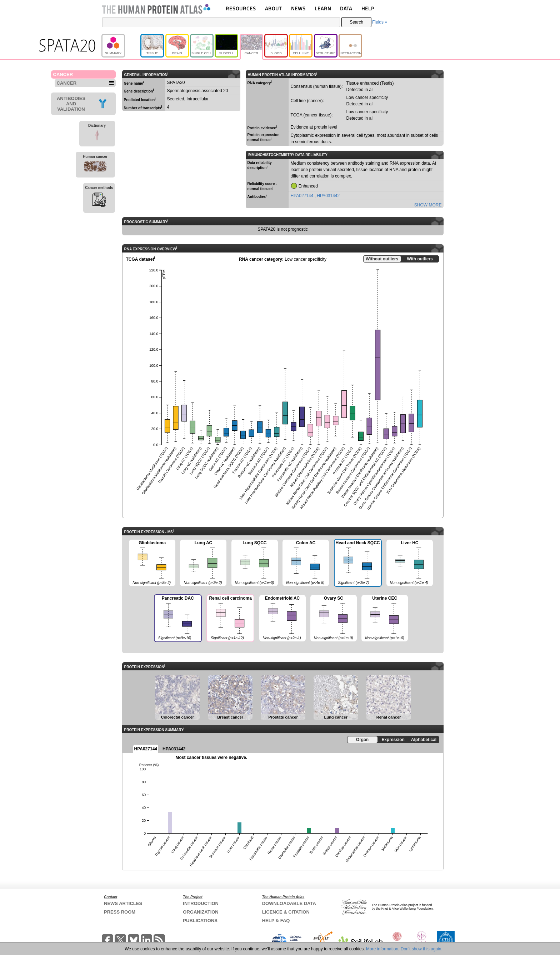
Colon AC (306, 563)
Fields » (380, 22)
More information (382, 949)
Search (356, 22)
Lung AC (203, 563)
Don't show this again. (422, 949)
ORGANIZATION (201, 912)
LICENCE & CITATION (286, 912)
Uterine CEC (385, 619)
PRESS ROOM (120, 912)
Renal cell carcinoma (230, 619)
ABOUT (273, 8)
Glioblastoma (152, 563)
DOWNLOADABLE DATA (289, 903)
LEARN (323, 8)
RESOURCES (241, 8)
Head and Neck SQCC (357, 564)
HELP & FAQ (276, 921)
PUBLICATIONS (200, 921)
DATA (346, 8)
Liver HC (410, 563)
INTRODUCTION (201, 903)
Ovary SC (334, 619)
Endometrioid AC (282, 619)
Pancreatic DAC (177, 619)
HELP (368, 8)
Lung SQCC (255, 563)
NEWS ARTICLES (123, 903)
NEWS (298, 8)
